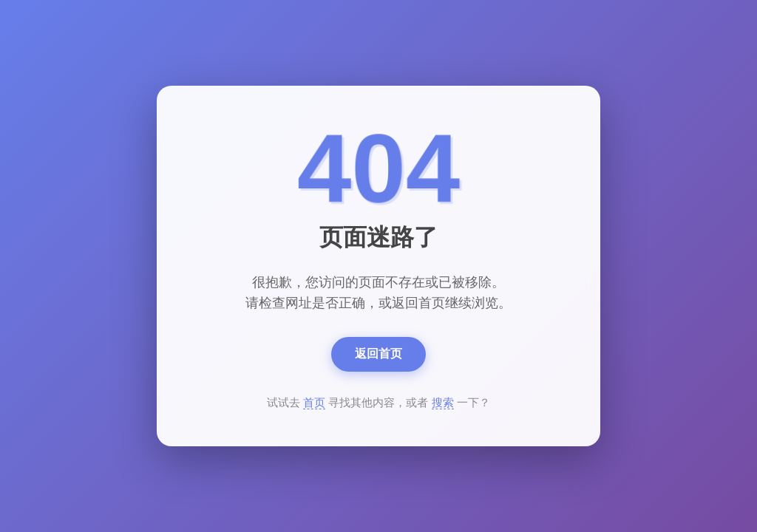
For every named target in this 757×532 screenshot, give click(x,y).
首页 (314, 402)
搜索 (443, 402)
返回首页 (378, 354)
